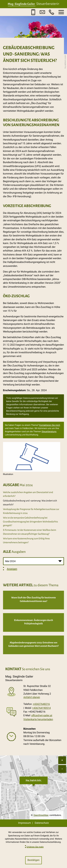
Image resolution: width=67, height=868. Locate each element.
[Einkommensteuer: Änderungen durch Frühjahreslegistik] (34, 622)
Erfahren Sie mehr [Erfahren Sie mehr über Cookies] (35, 847)
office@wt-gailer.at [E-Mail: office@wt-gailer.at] (42, 716)
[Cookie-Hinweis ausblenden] (33, 860)
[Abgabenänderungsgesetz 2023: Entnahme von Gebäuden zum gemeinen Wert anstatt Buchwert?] (34, 645)
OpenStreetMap (41, 815)
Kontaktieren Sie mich (50, 425)
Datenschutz (42, 823)
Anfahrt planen (32, 697)
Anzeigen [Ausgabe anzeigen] (12, 569)
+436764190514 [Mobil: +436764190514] (41, 708)
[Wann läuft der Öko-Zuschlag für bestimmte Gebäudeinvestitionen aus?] (34, 600)
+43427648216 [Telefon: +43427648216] (41, 704)
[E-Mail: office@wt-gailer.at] (42, 12)
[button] (33, 12)
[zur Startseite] (34, 4)
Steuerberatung (49, 432)
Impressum (25, 823)
